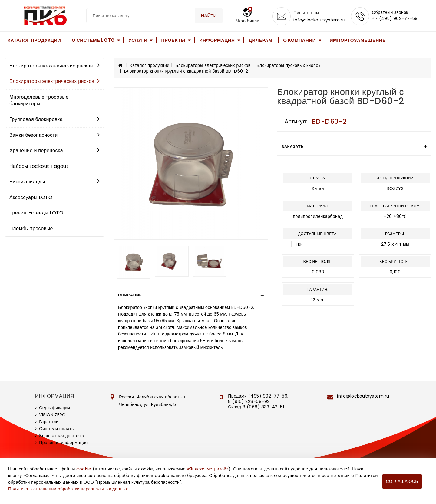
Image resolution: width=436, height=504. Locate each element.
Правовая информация (63, 443)
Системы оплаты (57, 429)
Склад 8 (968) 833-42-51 (256, 407)
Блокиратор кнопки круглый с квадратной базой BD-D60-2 (186, 71)
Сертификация (55, 408)
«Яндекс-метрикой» (208, 469)
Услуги (138, 40)
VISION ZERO (53, 415)
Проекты (173, 40)
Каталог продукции (34, 40)
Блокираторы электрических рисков (54, 81)
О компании (299, 40)
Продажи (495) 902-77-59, (258, 396)
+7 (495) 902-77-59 (395, 19)
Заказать (293, 147)
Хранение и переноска (54, 151)
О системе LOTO (93, 40)
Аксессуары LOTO (31, 197)
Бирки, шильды (54, 182)
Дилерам (260, 40)
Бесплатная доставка (62, 436)
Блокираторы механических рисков (54, 66)
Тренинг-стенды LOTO (36, 213)
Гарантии (49, 422)
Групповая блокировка (54, 119)
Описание (130, 295)
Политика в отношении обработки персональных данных (68, 489)
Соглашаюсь (402, 481)
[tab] (191, 295)
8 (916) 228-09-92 (249, 401)
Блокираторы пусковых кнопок (288, 65)
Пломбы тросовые (31, 229)
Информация (217, 40)
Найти (209, 16)
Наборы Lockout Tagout (39, 166)
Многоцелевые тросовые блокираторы (39, 100)
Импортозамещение (358, 40)
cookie (84, 469)
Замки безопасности (54, 135)
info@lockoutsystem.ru (319, 20)
